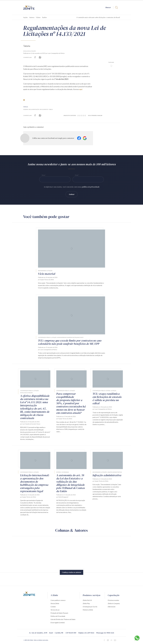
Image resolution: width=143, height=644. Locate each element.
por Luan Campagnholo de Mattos (55, 53)
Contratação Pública (44, 337)
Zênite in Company (114, 603)
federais (26, 109)
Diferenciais (112, 607)
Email (77, 175)
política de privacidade (91, 187)
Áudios (44, 17)
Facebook (79, 138)
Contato (53, 607)
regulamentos (44, 109)
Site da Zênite (55, 603)
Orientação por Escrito (90, 607)
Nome (43, 175)
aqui (81, 89)
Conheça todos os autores (71, 572)
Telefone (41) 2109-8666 (86, 633)
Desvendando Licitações (45, 271)
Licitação (54, 337)
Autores (32, 17)
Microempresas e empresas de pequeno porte (70, 337)
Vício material (47, 274)
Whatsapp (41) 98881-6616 (105, 633)
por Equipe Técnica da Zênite (46, 280)
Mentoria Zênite (88, 610)
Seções (25, 17)
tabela (51, 109)
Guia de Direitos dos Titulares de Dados (63, 619)
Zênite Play (86, 603)
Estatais (108, 391)
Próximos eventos (113, 600)
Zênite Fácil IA (87, 600)
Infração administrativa (107, 475)
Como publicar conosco (58, 600)
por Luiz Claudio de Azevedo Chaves (30, 424)
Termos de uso (55, 610)
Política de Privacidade (58, 616)
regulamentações (34, 109)
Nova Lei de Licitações (29, 51)
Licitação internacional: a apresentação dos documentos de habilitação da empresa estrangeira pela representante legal (35, 483)
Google (85, 138)
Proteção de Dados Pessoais (59, 613)
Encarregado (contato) (58, 622)
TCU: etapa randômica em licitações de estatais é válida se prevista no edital (107, 398)
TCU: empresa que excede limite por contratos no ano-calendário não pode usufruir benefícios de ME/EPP (70, 342)
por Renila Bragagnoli (62, 497)
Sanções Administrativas (115, 472)
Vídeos (38, 17)
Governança (65, 472)
